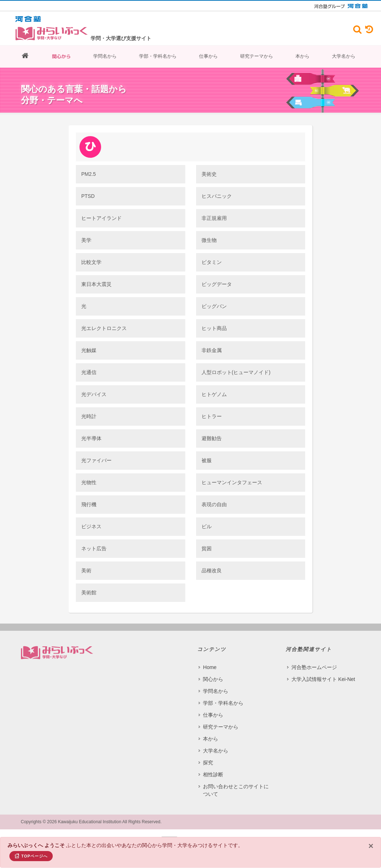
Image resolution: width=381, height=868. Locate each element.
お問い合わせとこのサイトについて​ (236, 790)
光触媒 (89, 350)
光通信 (89, 372)
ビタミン (212, 262)
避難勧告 (212, 438)
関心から (61, 56)
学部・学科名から (158, 56)
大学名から (344, 56)
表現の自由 (214, 504)
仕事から (208, 56)
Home (210, 667)
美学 (86, 240)
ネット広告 (94, 548)
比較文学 (91, 262)
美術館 (89, 593)
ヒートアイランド (101, 218)
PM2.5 (88, 174)
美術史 (209, 174)
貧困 (207, 548)
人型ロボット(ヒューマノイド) (236, 372)
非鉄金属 (212, 350)
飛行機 (89, 504)
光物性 (89, 482)
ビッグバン (214, 306)
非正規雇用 (214, 218)
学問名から (105, 56)
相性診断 (213, 774)
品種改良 (212, 570)
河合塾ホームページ (314, 667)
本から (302, 56)
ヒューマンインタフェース (232, 482)
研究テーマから (257, 56)
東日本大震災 (96, 284)
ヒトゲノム (214, 394)
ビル (207, 526)
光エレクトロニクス (104, 328)
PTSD (88, 196)
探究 (208, 763)
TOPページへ (31, 856)
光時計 (89, 416)
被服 (207, 460)
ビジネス (91, 526)
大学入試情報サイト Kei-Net (323, 679)
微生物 (209, 240)
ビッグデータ (217, 284)
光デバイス (94, 394)
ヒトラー (212, 416)
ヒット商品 (214, 328)
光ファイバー (96, 460)
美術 (86, 570)
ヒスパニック (217, 196)
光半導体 (91, 438)
